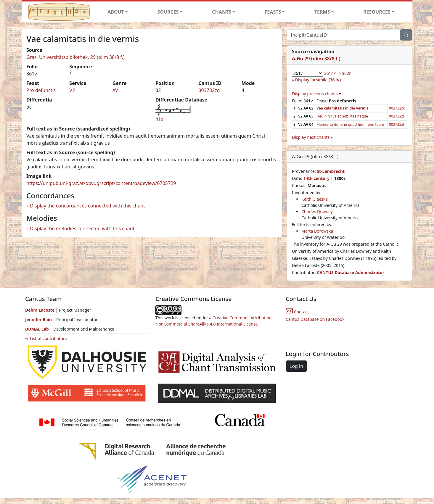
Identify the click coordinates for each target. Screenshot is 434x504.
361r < (330, 73)
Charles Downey (317, 211)
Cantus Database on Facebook (315, 319)
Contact (297, 312)
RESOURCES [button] (377, 12)
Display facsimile (318, 80)
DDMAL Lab (37, 329)
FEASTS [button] (273, 12)
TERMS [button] (322, 12)
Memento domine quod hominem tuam (350, 124)
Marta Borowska (317, 231)
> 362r (344, 73)
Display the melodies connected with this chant (82, 228)
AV (115, 90)
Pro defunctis (41, 90)
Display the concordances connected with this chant (87, 206)
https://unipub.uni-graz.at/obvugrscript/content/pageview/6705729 (101, 183)
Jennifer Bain (39, 319)
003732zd (209, 90)
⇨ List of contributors (46, 338)
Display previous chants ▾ (316, 94)
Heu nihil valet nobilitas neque (342, 116)
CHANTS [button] (222, 12)
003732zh (397, 124)
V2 (72, 90)
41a (159, 119)
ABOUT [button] (116, 12)
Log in (296, 366)
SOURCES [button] (168, 12)
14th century (316, 178)
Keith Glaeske (315, 199)
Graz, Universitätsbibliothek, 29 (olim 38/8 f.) (75, 57)
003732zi (397, 116)
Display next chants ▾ (312, 137)
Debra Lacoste (40, 310)
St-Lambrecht (331, 171)
